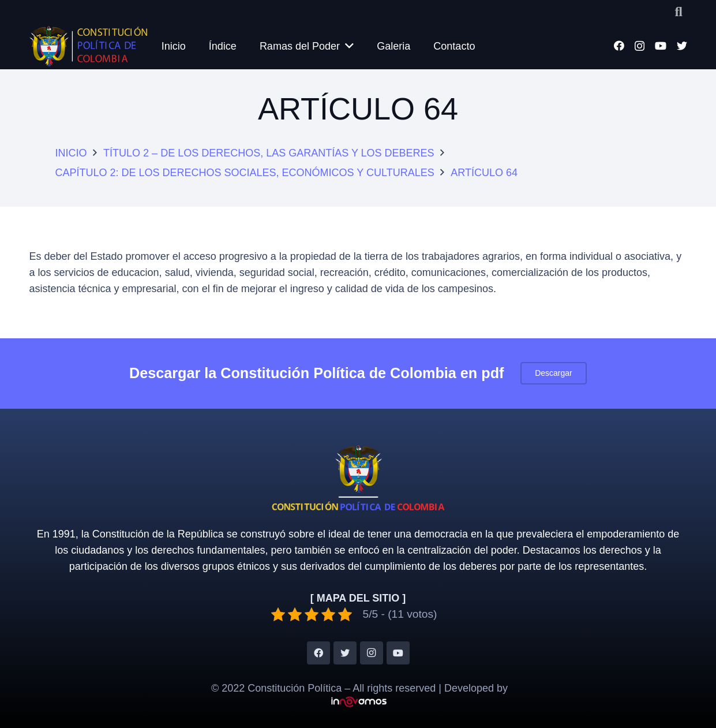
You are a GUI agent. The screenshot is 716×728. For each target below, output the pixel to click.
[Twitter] (682, 46)
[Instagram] (640, 46)
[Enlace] (89, 46)
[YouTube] (661, 46)
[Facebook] (619, 46)
